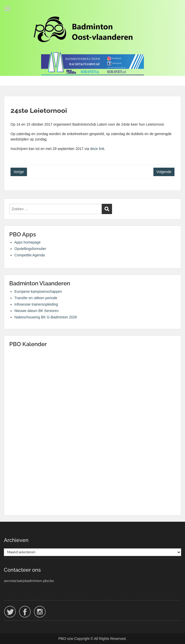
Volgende (164, 172)
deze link (97, 149)
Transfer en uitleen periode (36, 298)
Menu (9, 9)
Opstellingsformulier (30, 249)
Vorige (19, 172)
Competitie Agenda (30, 255)
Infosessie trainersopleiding (36, 304)
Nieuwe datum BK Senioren (36, 311)
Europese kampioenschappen (38, 291)
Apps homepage (27, 242)
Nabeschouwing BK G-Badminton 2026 (46, 317)
